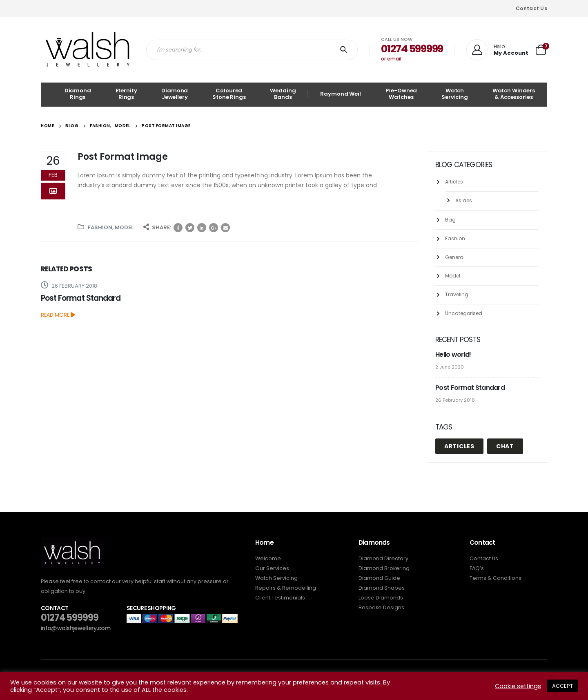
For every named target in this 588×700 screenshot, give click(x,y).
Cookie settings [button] (518, 686)
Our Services (272, 568)
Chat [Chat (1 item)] (505, 446)
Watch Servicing (455, 94)
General (455, 257)
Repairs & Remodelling (286, 588)
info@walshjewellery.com (76, 628)
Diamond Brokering (384, 568)
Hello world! (453, 354)
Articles (454, 182)
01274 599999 (70, 618)
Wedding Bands (283, 94)
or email (391, 59)
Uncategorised (464, 313)
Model (124, 227)
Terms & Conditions (496, 578)
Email (225, 228)
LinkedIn (202, 228)
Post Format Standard (81, 298)
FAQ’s (477, 568)
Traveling (457, 294)
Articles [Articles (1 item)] (459, 446)
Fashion (100, 227)
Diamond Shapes (382, 588)
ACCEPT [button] (562, 686)
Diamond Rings (78, 94)
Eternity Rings (126, 94)
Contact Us (531, 8)
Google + (214, 228)
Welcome (268, 558)
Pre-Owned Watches (401, 94)
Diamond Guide (379, 578)
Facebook (178, 228)
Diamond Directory (383, 558)
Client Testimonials (280, 598)
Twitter (190, 228)
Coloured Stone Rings (229, 94)
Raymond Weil (340, 94)
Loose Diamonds (381, 598)
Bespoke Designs (381, 607)
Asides (464, 200)
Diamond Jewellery (175, 94)
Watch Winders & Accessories (514, 94)
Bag (450, 220)
